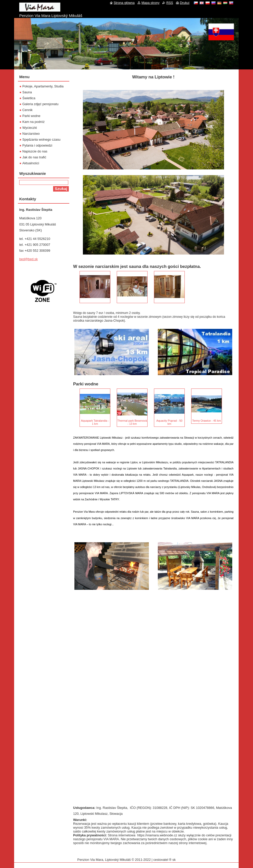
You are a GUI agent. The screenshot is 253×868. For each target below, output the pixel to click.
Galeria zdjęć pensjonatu (40, 104)
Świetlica (29, 98)
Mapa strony (150, 3)
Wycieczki (30, 128)
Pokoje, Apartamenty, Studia (43, 86)
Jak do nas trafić (34, 157)
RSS (170, 3)
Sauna (27, 92)
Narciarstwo (31, 134)
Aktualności (31, 163)
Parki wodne (31, 116)
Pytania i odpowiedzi (37, 145)
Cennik (27, 110)
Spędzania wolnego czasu (41, 139)
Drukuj (185, 3)
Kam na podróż (33, 122)
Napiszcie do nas (35, 151)
